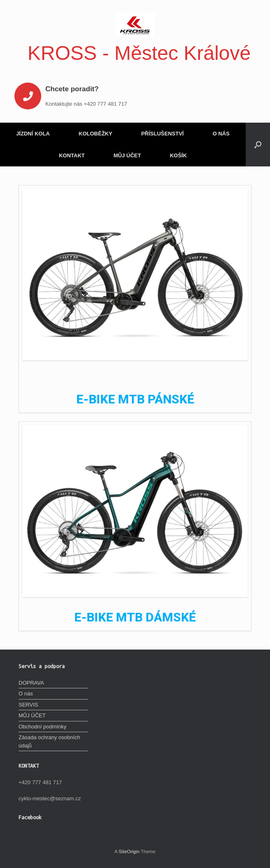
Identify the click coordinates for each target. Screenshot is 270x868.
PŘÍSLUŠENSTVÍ (162, 134)
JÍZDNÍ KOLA (33, 134)
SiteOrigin (129, 851)
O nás (26, 694)
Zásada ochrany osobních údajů (49, 741)
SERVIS (28, 705)
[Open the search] (258, 145)
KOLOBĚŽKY (96, 134)
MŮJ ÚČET (127, 155)
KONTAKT (72, 155)
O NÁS (221, 134)
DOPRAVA (31, 683)
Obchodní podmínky (42, 727)
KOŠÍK (178, 155)
